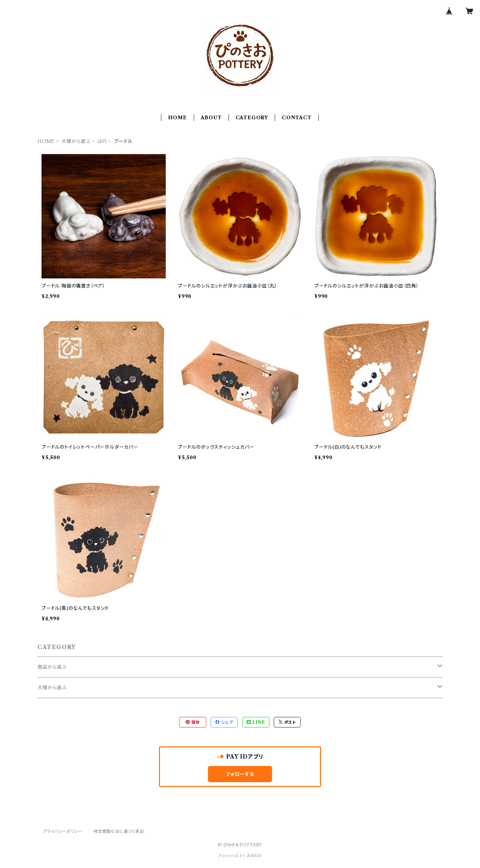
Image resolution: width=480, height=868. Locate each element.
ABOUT (211, 118)
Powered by (240, 856)
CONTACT (297, 118)
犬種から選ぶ (76, 141)
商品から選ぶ (52, 667)
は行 (102, 141)
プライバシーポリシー (63, 831)
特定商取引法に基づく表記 (119, 831)
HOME (177, 118)
